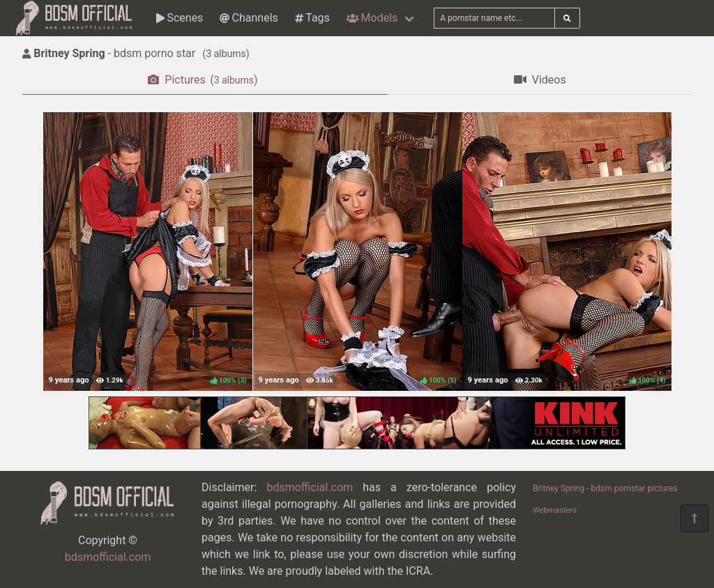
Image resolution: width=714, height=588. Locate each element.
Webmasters (555, 510)
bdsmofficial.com (108, 557)
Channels (249, 18)
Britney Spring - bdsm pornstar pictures (605, 488)
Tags (312, 18)
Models (372, 18)
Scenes (180, 18)
